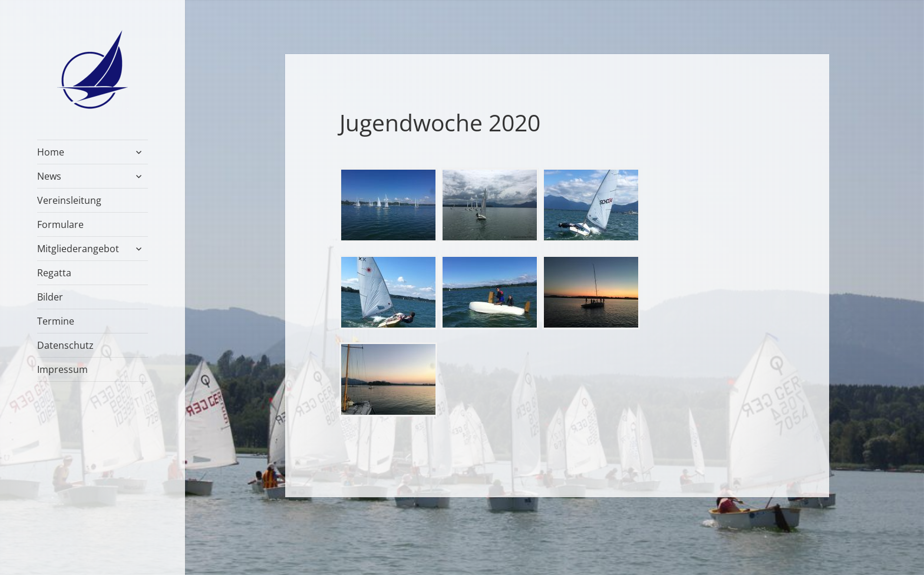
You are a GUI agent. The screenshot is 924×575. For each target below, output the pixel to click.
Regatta (54, 273)
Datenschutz (65, 345)
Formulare (60, 224)
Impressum (62, 369)
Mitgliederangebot (78, 249)
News (49, 176)
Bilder (50, 297)
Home (51, 152)
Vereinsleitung (69, 200)
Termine (56, 321)
